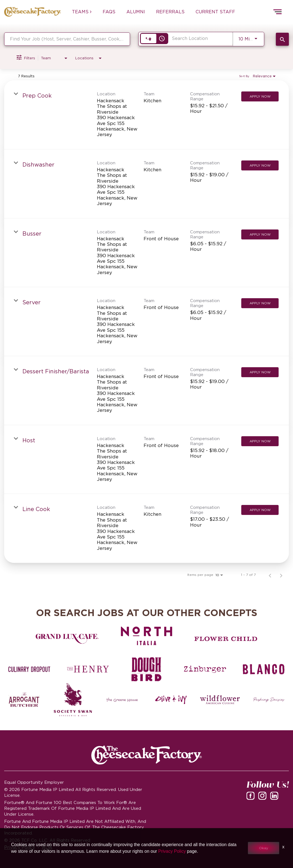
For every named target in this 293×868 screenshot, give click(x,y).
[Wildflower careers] (220, 700)
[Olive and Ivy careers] (171, 700)
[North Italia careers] (146, 636)
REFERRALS (170, 12)
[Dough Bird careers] (147, 669)
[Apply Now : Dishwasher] (260, 165)
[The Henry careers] (88, 669)
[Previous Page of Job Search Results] (270, 575)
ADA (47, 847)
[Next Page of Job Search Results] (281, 575)
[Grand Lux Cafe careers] (67, 639)
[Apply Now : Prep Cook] (260, 96)
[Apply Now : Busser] (260, 234)
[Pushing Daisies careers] (269, 700)
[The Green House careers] (122, 700)
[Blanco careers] (264, 669)
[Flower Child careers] (226, 639)
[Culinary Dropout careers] (29, 669)
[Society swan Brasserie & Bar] (73, 700)
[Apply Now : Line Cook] (260, 510)
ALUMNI (136, 12)
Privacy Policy (20, 847)
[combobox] (67, 39)
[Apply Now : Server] (260, 303)
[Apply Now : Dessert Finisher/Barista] (260, 372)
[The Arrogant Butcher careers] (24, 700)
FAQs (109, 12)
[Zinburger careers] (205, 669)
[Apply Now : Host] (260, 441)
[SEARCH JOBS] (282, 39)
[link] (146, 115)
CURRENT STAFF (215, 12)
